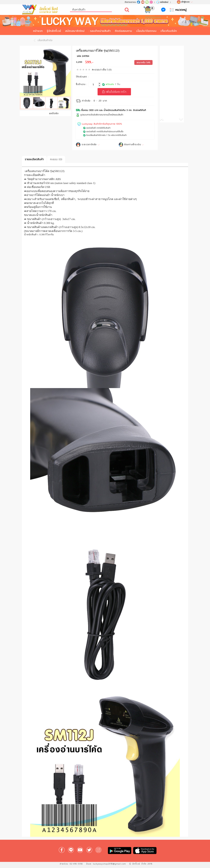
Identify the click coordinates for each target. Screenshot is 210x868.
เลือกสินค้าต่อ (42, 40)
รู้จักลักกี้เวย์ (54, 31)
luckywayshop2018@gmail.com (110, 864)
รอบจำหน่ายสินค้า (100, 31)
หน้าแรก (38, 31)
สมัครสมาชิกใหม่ (75, 31)
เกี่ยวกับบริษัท (169, 31)
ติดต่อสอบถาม (124, 31)
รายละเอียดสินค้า (34, 159)
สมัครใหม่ (162, 2)
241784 (85, 56)
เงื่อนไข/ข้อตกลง (146, 31)
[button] (166, 120)
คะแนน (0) (56, 159)
